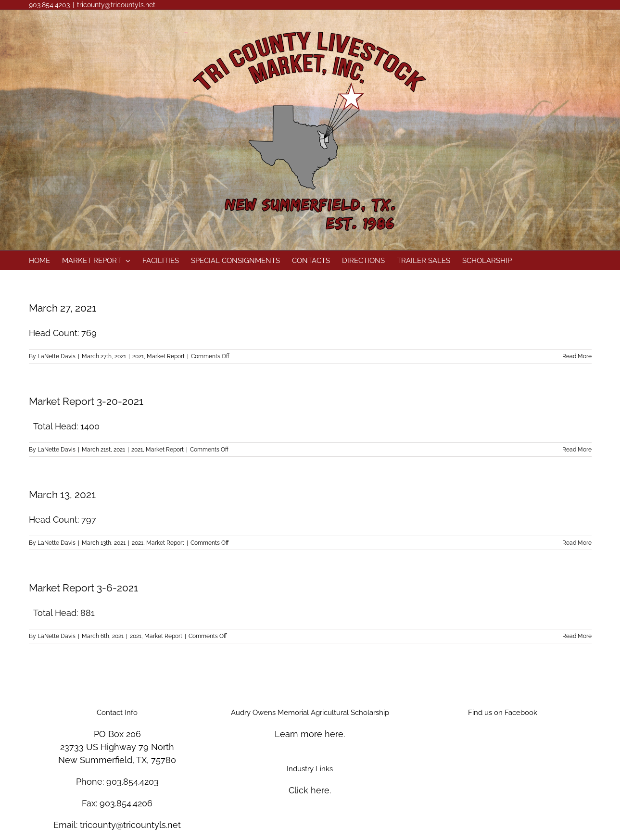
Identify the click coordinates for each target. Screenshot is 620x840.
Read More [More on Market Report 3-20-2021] (577, 450)
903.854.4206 (126, 803)
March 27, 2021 (63, 308)
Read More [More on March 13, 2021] (577, 543)
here (334, 734)
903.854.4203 (133, 782)
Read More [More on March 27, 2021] (577, 356)
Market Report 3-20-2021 (86, 401)
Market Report (166, 356)
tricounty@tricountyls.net (116, 5)
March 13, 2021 (62, 495)
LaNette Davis (57, 356)
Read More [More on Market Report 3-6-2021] (577, 636)
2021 (138, 356)
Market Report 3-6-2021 (83, 588)
